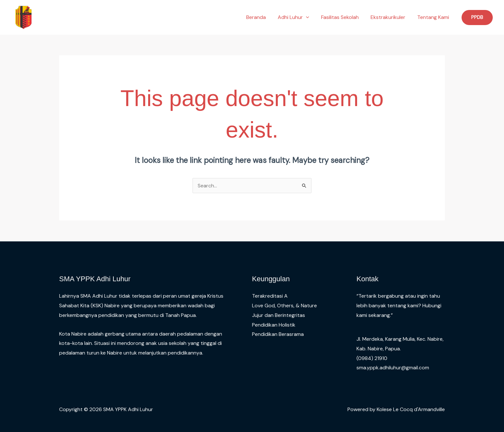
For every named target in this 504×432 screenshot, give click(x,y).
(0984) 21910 (372, 358)
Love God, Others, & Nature (284, 306)
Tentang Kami (434, 17)
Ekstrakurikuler (391, 17)
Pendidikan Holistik (274, 325)
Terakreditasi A (270, 296)
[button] (312, 17)
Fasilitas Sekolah (344, 17)
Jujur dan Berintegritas (279, 315)
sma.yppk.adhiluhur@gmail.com (393, 368)
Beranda (263, 17)
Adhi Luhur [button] (299, 17)
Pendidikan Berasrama (278, 334)
